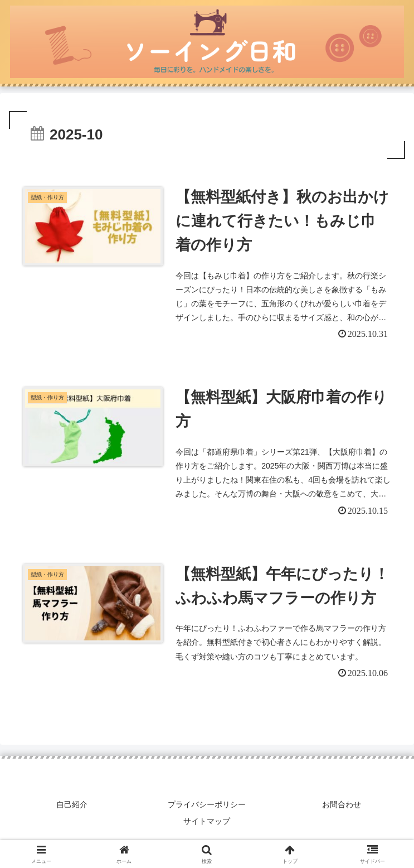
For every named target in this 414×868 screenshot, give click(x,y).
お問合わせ (342, 805)
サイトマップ (207, 821)
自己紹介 (72, 805)
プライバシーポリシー (207, 805)
